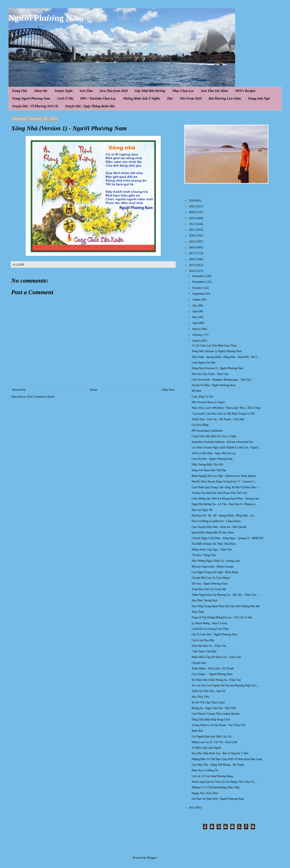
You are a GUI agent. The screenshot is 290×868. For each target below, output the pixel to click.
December (199, 276)
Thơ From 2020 (191, 98)
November (199, 282)
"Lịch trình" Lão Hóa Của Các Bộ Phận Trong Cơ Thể (223, 414)
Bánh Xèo (197, 731)
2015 (192, 265)
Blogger (152, 858)
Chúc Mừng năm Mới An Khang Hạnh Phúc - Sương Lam (225, 499)
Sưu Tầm (86, 91)
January (197, 341)
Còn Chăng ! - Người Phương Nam (212, 674)
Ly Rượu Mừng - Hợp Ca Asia (209, 623)
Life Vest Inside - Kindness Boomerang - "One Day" (222, 380)
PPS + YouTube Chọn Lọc (98, 98)
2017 (192, 253)
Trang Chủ (19, 91)
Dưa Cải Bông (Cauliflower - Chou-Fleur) (216, 521)
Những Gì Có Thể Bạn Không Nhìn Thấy (216, 787)
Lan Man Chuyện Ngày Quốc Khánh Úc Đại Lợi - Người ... (226, 447)
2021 (192, 230)
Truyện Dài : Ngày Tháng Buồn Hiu (90, 106)
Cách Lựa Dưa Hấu (203, 640)
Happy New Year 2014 (205, 793)
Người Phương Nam (46, 18)
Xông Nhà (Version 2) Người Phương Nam (217, 351)
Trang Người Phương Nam (31, 98)
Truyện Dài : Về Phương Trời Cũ (35, 106)
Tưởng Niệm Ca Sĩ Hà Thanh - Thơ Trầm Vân (218, 725)
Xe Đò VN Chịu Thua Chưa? (208, 703)
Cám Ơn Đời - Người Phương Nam (212, 459)
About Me (40, 91)
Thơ (170, 98)
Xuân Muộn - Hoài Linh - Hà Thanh (213, 668)
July (195, 306)
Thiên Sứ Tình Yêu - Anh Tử (208, 691)
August (197, 300)
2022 (192, 224)
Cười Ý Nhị (65, 98)
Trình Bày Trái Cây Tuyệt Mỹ (209, 589)
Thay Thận (198, 612)
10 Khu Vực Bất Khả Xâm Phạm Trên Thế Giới (219, 493)
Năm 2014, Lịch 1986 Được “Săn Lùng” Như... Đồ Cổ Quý (226, 408)
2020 (192, 236)
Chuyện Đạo (199, 663)
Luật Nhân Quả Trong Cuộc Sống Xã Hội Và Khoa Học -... (226, 487)
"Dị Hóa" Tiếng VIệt (204, 555)
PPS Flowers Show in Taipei (208, 402)
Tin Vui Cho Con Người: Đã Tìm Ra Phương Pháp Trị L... (225, 685)
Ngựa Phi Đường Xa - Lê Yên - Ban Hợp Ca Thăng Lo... (225, 504)
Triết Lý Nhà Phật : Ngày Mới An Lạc (214, 453)
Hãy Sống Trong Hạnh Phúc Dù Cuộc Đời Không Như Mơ (226, 606)
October (197, 288)
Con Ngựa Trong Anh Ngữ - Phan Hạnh (215, 572)
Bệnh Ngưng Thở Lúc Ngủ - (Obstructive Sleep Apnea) (224, 476)
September (199, 294)
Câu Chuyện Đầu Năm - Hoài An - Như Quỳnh (219, 527)
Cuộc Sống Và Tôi (202, 397)
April (196, 323)
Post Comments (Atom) (41, 397)
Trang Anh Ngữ (259, 98)
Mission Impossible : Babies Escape (213, 567)
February (198, 335)
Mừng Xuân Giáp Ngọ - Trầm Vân (212, 550)
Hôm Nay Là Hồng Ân (205, 770)
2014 (192, 271)
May (195, 317)
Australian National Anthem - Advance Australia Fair (223, 442)
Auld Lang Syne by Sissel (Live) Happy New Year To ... (224, 782)
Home (94, 390)
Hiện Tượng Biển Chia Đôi (207, 465)
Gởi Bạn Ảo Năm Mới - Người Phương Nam (218, 799)
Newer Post (19, 390)
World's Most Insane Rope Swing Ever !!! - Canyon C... (224, 482)
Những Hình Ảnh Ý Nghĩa (141, 98)
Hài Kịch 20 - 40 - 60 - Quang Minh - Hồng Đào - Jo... (223, 516)
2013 (192, 808)
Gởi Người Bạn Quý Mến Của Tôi (211, 737)
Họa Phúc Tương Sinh (205, 600)
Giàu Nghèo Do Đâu (204, 363)
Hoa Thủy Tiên (200, 697)
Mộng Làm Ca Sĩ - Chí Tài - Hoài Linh (214, 742)
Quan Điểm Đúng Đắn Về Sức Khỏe (213, 533)
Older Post (168, 390)
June (195, 311)
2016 (192, 259)
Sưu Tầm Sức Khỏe (215, 91)
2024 (192, 212)
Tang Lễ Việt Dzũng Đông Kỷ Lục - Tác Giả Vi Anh (222, 617)
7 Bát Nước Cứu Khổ (204, 651)
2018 (192, 247)
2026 (192, 201)
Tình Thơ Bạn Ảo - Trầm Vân (209, 646)
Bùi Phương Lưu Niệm (225, 98)
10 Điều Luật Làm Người (206, 748)
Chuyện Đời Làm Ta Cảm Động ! (211, 578)
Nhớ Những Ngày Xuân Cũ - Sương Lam (216, 561)
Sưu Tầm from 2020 (114, 91)
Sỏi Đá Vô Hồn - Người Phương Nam (214, 385)
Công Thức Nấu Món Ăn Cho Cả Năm (214, 436)
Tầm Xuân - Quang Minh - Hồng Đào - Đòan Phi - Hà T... (225, 357)
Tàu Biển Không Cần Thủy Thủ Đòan (213, 544)
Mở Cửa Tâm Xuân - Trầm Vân (210, 374)
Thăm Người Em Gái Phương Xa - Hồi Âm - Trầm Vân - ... (226, 595)
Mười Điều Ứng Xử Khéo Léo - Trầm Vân (216, 657)
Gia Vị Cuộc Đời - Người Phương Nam (214, 634)
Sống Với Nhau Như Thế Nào (209, 470)
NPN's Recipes (245, 91)
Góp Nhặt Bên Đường (150, 91)
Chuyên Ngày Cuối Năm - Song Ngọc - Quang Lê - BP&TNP (227, 538)
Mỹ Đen (196, 391)
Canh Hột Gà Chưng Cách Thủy (210, 629)
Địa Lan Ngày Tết (202, 510)
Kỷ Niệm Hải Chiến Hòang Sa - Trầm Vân (216, 680)
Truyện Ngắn (64, 91)
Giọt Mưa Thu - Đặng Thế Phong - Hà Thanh (218, 765)
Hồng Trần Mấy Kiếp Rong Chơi (211, 720)
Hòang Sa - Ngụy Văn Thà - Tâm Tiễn (214, 708)
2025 (192, 206)
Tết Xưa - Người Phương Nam (209, 584)
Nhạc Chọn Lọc (183, 91)
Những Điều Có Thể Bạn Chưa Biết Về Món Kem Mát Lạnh (227, 759)
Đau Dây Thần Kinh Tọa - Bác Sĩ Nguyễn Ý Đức (220, 753)
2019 (192, 242)
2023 (192, 218)
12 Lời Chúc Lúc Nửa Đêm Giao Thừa (214, 346)
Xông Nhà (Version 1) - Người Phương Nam (217, 368)
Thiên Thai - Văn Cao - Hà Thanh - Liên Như (218, 419)
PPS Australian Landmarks (207, 431)
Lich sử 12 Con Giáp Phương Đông (212, 776)
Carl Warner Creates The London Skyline (216, 714)
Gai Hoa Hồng (200, 425)
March (196, 329)
